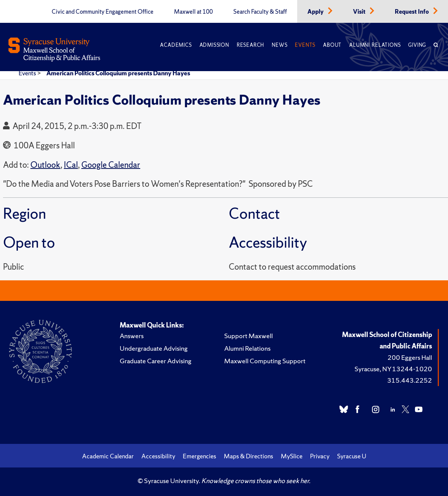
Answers (132, 336)
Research (250, 45)
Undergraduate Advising (154, 348)
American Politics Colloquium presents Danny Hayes (118, 73)
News (279, 45)
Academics (176, 45)
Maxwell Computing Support (265, 361)
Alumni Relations (375, 45)
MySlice (292, 456)
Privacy (320, 456)
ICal (71, 165)
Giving (417, 45)
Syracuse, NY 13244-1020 (393, 369)
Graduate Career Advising (156, 361)
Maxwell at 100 (193, 12)
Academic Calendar (108, 456)
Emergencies (199, 456)
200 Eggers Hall (410, 357)
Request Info (412, 12)
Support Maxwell (249, 336)
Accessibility (158, 456)
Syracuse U (352, 456)
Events (305, 45)
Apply (316, 12)
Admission (214, 45)
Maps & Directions (249, 456)
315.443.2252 (410, 380)
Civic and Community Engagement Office (103, 12)
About (332, 45)
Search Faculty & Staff (260, 12)
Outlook (45, 165)
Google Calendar (111, 165)
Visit (360, 12)
